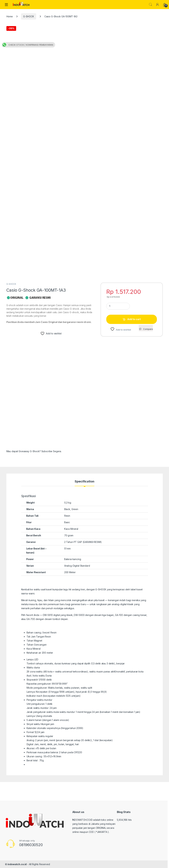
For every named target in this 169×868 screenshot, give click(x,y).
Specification (84, 482)
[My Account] (158, 5)
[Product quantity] (118, 306)
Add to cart (134, 319)
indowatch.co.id (17, 864)
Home (10, 16)
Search (151, 5)
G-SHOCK (29, 16)
